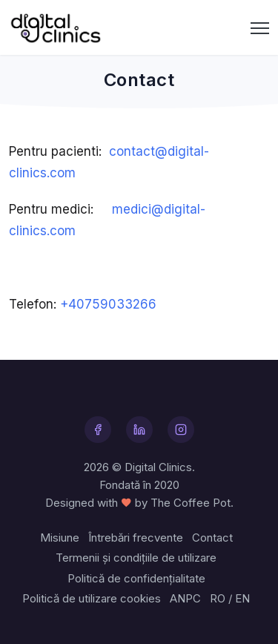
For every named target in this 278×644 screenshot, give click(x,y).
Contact (212, 538)
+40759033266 (108, 304)
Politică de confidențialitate (136, 578)
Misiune (60, 538)
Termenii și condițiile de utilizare (136, 558)
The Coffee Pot (191, 503)
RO (218, 598)
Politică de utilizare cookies (92, 598)
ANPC (185, 598)
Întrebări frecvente (136, 538)
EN (242, 598)
